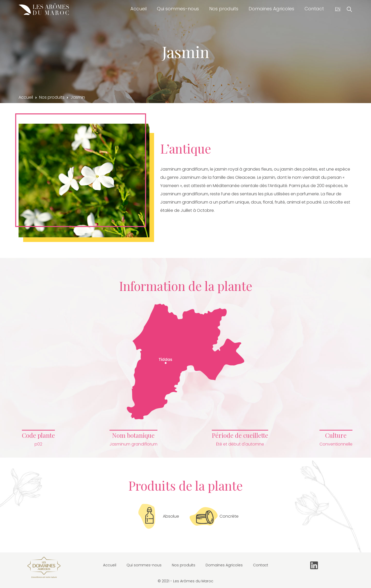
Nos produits (224, 9)
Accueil (138, 9)
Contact (314, 9)
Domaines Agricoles (271, 9)
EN (338, 9)
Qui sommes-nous (178, 9)
